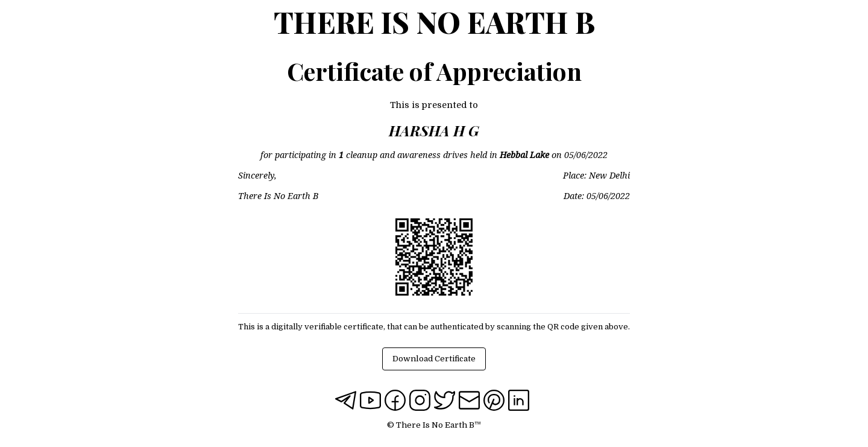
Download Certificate (434, 359)
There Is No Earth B (434, 22)
